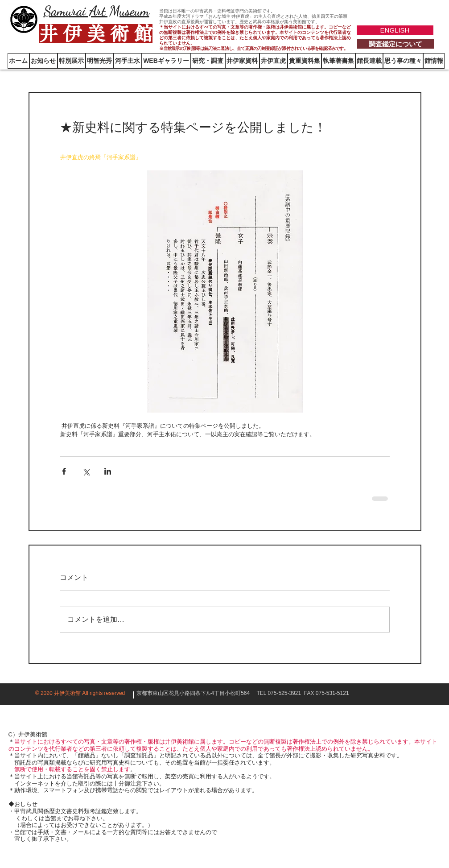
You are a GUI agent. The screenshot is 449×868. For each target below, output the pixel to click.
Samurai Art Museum (97, 11)
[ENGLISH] (395, 30)
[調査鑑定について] (395, 44)
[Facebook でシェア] (64, 471)
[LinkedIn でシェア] (108, 471)
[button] (434, 61)
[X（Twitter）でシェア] (86, 471)
